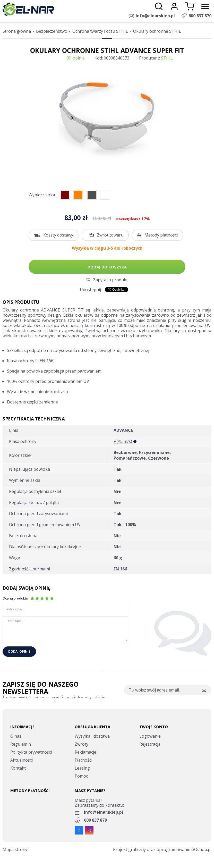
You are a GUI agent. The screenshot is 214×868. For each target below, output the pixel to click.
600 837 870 (200, 16)
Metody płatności (161, 235)
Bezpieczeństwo (52, 31)
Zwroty (82, 744)
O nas (16, 736)
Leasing (82, 768)
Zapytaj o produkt (110, 280)
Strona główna (17, 31)
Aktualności (22, 760)
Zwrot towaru (110, 235)
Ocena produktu (15, 598)
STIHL (167, 58)
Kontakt (18, 768)
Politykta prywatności (31, 752)
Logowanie (150, 736)
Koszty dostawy (58, 235)
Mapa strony (15, 849)
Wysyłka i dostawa (92, 736)
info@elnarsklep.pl (155, 16)
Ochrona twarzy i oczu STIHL (100, 31)
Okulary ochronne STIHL (157, 31)
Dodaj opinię (19, 651)
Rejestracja (150, 744)
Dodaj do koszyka (107, 267)
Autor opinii (15, 609)
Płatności (83, 760)
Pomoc (81, 776)
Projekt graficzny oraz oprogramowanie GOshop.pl (162, 849)
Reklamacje (85, 752)
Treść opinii (15, 621)
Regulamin (21, 744)
